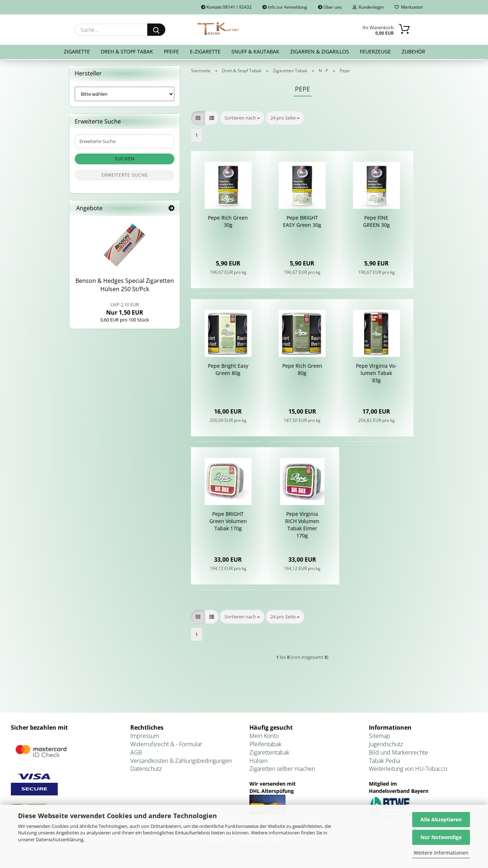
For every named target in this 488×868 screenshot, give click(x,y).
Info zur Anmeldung (285, 7)
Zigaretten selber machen (282, 770)
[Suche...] (156, 30)
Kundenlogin (368, 7)
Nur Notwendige (441, 837)
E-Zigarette (205, 51)
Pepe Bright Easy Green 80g (228, 371)
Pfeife (171, 51)
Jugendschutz (386, 746)
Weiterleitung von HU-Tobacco (408, 770)
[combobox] (242, 119)
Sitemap (380, 737)
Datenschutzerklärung (60, 839)
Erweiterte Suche (125, 177)
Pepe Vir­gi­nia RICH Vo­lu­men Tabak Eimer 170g (302, 526)
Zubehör (413, 51)
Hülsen (258, 762)
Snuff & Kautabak (255, 51)
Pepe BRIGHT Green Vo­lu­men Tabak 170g (228, 523)
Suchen (125, 161)
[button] (198, 119)
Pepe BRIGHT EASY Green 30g (302, 223)
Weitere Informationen (441, 853)
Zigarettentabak (269, 754)
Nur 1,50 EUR (125, 310)
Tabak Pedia (384, 762)
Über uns (330, 7)
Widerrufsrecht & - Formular (166, 746)
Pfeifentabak (265, 746)
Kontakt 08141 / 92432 (226, 7)
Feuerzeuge (375, 51)
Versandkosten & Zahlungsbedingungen (181, 762)
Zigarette (77, 51)
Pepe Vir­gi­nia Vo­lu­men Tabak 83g (376, 375)
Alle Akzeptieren (441, 819)
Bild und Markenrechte (398, 754)
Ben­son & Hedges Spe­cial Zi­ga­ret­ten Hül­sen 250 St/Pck (125, 287)
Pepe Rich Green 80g (302, 371)
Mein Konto (264, 737)
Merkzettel (409, 7)
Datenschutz (146, 770)
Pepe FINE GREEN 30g (376, 223)
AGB (136, 754)
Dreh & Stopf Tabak (127, 51)
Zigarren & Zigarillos (320, 51)
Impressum (145, 737)
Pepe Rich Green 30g (228, 223)
